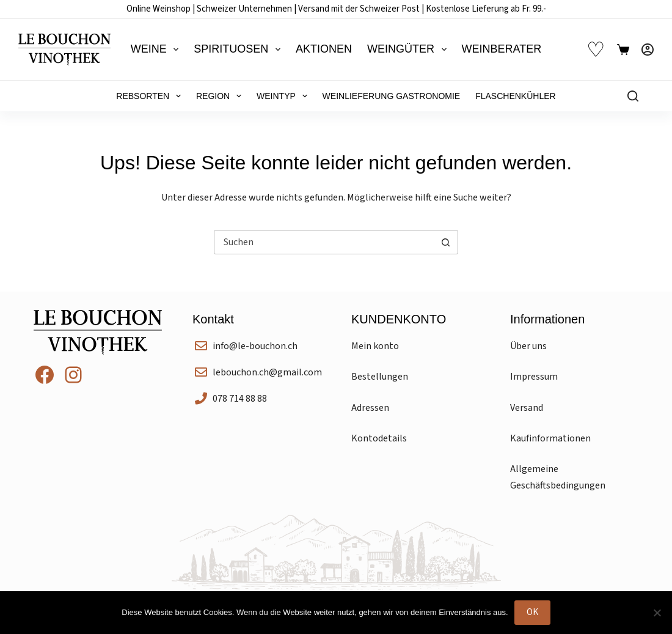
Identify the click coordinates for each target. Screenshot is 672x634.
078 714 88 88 (240, 399)
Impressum (534, 377)
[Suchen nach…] (324, 242)
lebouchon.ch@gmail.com (267, 372)
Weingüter (409, 50)
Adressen (370, 408)
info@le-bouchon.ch (255, 346)
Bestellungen (380, 377)
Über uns (528, 346)
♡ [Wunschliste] (596, 50)
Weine (157, 50)
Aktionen (324, 49)
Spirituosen (239, 50)
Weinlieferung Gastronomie (392, 96)
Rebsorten (151, 96)
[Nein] (657, 613)
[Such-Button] (445, 242)
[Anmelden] (648, 50)
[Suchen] (633, 96)
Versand (527, 408)
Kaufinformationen (550, 438)
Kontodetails (379, 438)
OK (532, 612)
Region (221, 96)
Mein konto (375, 346)
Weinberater (502, 49)
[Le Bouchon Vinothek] (64, 50)
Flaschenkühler (515, 96)
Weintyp (284, 96)
